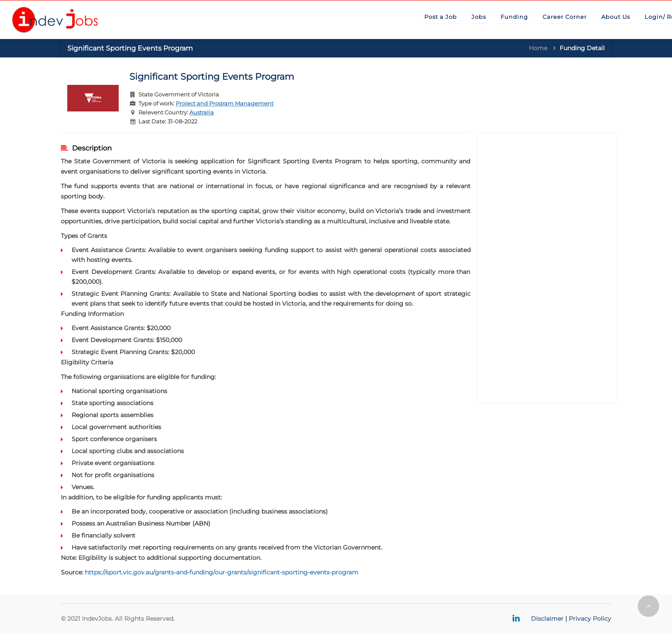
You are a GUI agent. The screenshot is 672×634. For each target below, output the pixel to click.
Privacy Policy (590, 619)
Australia (202, 112)
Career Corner (565, 17)
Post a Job (441, 17)
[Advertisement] (547, 268)
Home (538, 48)
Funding (514, 17)
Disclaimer (547, 619)
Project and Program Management (225, 103)
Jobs (479, 17)
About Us (616, 17)
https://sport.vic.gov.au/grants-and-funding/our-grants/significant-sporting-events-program (222, 572)
